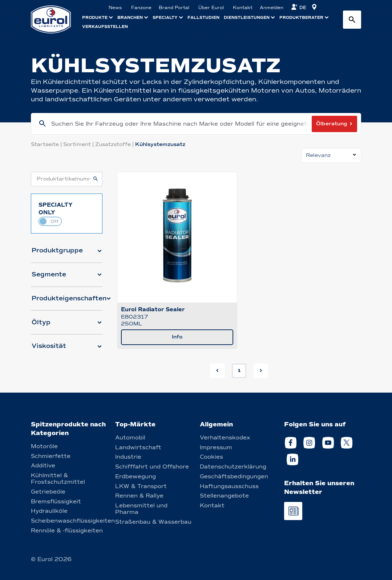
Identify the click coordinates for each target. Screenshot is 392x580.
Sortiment (79, 144)
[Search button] (352, 20)
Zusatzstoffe (115, 144)
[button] (67, 254)
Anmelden (272, 8)
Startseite (47, 144)
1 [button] (239, 370)
